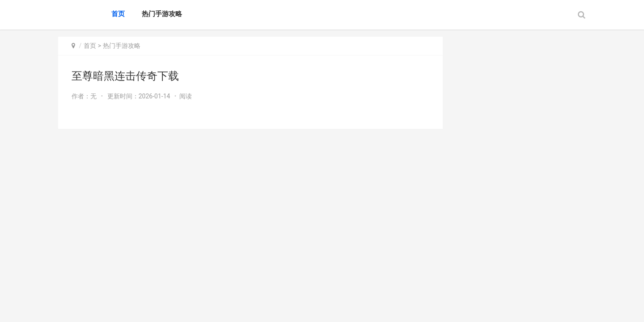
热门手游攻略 (162, 14)
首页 (118, 14)
